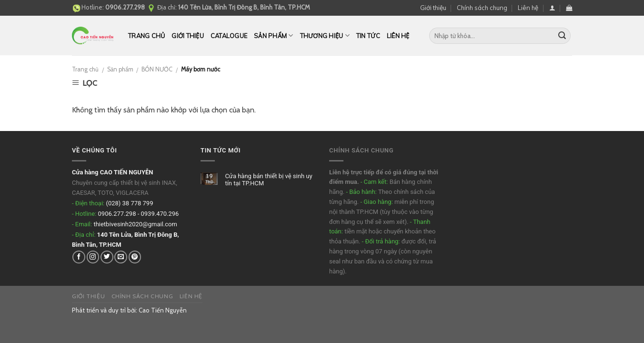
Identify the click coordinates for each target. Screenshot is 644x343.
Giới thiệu (433, 8)
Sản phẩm (274, 35)
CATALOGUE (229, 36)
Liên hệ (528, 8)
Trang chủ (146, 36)
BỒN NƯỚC (157, 69)
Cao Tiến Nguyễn (163, 310)
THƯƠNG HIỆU (325, 35)
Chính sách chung (482, 8)
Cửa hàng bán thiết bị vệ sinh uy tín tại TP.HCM (268, 180)
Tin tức (368, 36)
